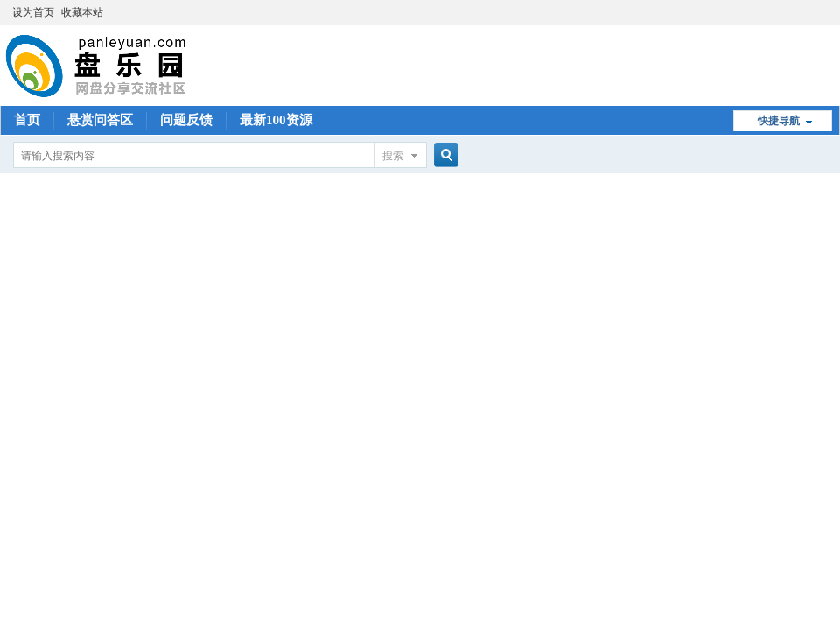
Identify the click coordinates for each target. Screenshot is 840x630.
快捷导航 (779, 121)
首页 (27, 120)
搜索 (393, 156)
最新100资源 (276, 120)
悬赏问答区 (100, 120)
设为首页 (33, 12)
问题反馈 (186, 120)
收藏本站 (82, 12)
